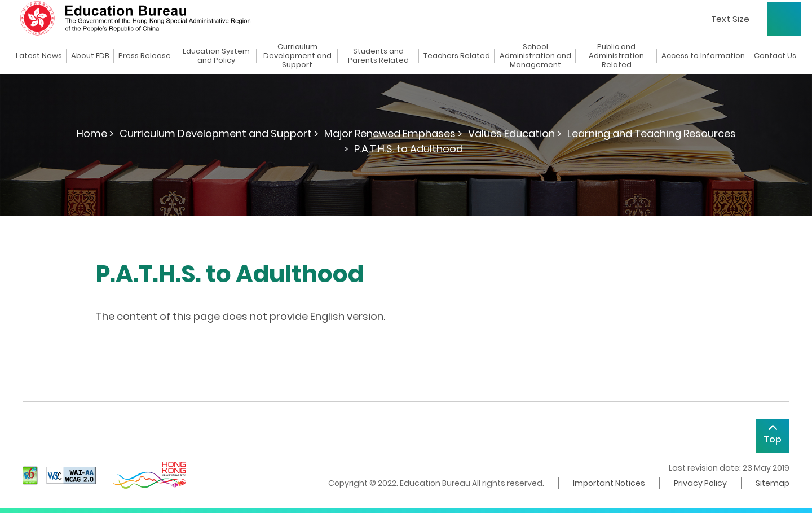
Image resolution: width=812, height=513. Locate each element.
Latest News (39, 56)
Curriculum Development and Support (297, 56)
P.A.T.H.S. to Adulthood (409, 149)
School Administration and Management (535, 56)
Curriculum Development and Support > (219, 133)
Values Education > (515, 133)
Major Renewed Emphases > (393, 133)
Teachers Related (457, 56)
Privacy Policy (700, 483)
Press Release (145, 56)
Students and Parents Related (378, 56)
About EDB (90, 56)
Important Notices (609, 483)
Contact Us (775, 56)
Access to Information (703, 56)
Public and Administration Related (616, 56)
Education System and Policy (216, 56)
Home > (95, 133)
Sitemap (773, 483)
